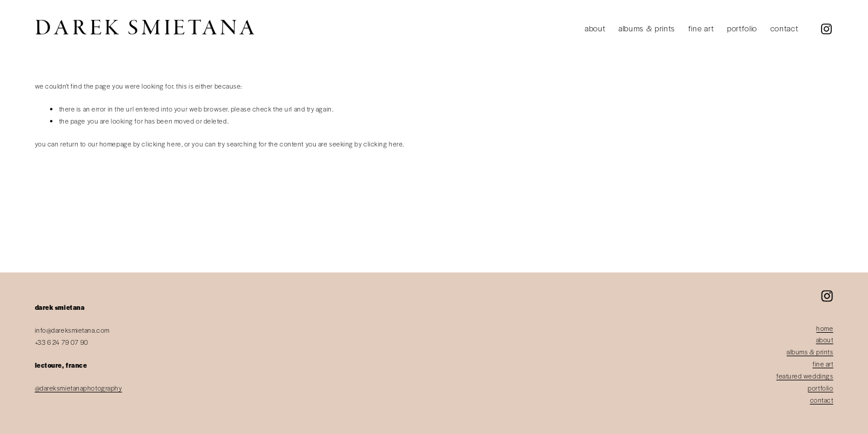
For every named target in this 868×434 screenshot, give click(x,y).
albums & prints (810, 352)
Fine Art (701, 28)
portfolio (820, 388)
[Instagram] (826, 29)
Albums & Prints (647, 28)
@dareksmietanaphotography (79, 388)
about (825, 340)
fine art (823, 364)
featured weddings (805, 376)
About (595, 28)
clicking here (161, 144)
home (825, 328)
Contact (785, 28)
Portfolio (742, 28)
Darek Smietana (146, 28)
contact (822, 400)
